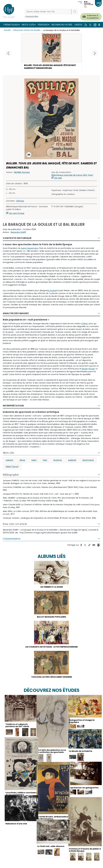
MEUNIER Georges (22, 173)
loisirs (34, 461)
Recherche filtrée (62, 25)
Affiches (20, 202)
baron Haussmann (30, 249)
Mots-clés (28, 25)
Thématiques (11, 25)
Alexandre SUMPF (18, 233)
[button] (95, 53)
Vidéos (78, 25)
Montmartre (88, 461)
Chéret (84, 324)
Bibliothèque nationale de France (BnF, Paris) (72, 176)
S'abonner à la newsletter (93, 17)
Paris (45, 461)
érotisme (58, 461)
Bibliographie (11, 475)
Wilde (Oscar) (12, 467)
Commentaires (12, 539)
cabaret (9, 461)
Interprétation (13, 406)
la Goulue (52, 291)
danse (22, 461)
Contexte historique (17, 239)
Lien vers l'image (17, 214)
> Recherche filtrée (31, 16)
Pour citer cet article (15, 525)
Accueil (7, 30)
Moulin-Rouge (88, 369)
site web (58, 179)
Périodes (43, 25)
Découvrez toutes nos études (28, 30)
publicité (72, 461)
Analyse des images (16, 314)
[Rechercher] (48, 12)
